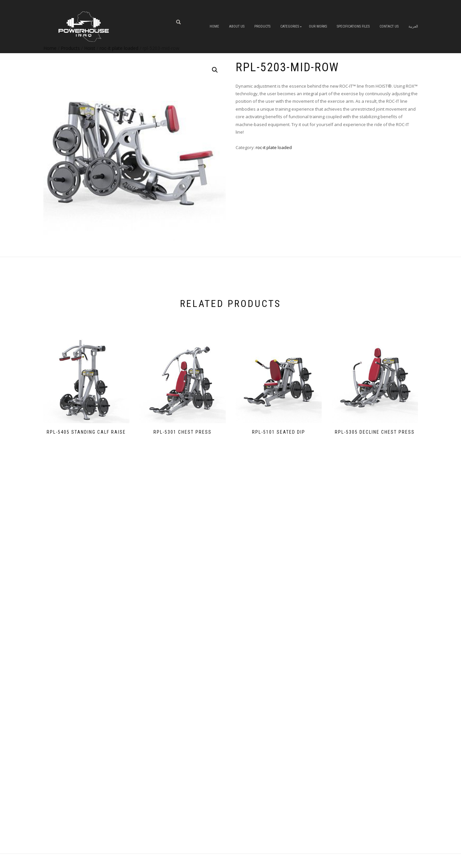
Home (214, 26)
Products (262, 26)
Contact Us (389, 26)
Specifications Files (353, 26)
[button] (215, 70)
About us (237, 26)
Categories (290, 26)
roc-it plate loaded (274, 147)
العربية (413, 26)
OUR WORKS (318, 26)
